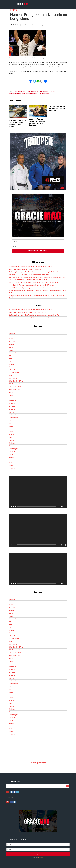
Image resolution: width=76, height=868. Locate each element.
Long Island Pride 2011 (30, 93)
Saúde (11, 446)
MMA (11, 421)
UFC (10, 463)
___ (10, 330)
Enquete (12, 367)
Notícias (14, 10)
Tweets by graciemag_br (38, 763)
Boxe (11, 359)
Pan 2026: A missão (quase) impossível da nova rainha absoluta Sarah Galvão (34, 288)
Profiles (11, 440)
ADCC (11, 339)
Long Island (53, 91)
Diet (10, 361)
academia (12, 333)
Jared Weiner (43, 91)
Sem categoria (14, 449)
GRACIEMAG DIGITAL (16, 381)
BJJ (10, 356)
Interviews (12, 401)
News (11, 426)
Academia (12, 336)
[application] (38, 492)
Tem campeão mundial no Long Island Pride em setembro (58, 108)
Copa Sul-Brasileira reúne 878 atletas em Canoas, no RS (27, 269)
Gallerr (11, 375)
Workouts (12, 468)
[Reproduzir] (11, 506)
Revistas (12, 443)
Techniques (13, 452)
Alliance (11, 344)
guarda (11, 392)
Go (67, 786)
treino (11, 460)
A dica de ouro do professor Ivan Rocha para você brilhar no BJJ (30, 275)
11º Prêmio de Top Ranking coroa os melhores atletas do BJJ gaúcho (32, 285)
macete (11, 412)
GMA (25, 91)
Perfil (11, 437)
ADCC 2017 (13, 342)
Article (11, 347)
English (11, 364)
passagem (12, 435)
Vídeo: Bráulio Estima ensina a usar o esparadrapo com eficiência (30, 266)
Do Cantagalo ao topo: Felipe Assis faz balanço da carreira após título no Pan (34, 272)
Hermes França (33, 91)
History (11, 395)
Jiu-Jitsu (12, 406)
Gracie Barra (13, 378)
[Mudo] (62, 506)
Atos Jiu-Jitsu (13, 353)
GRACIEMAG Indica (15, 384)
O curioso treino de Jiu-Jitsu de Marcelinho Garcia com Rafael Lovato (18, 124)
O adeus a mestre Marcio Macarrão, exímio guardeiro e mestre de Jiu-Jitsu (33, 282)
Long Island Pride (15, 93)
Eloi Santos (18, 91)
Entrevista (12, 370)
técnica (11, 457)
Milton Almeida (44, 93)
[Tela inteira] (65, 506)
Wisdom (12, 466)
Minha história (13, 415)
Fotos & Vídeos (14, 373)
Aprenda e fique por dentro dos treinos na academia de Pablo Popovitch (37, 122)
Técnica (11, 454)
